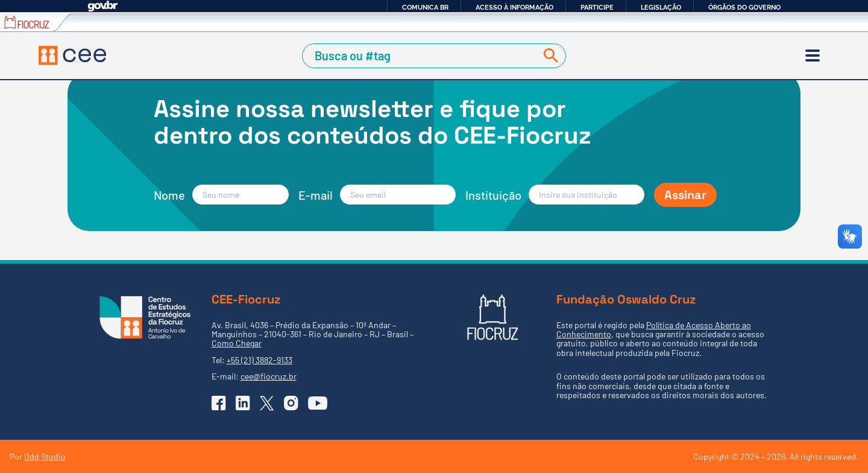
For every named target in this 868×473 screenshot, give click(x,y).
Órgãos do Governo (744, 7)
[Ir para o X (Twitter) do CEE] (267, 403)
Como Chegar (237, 343)
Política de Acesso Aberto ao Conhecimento (654, 329)
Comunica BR (425, 7)
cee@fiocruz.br (269, 376)
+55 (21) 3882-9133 (259, 360)
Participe (597, 7)
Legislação (661, 7)
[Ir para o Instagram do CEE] (291, 403)
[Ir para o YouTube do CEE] (318, 403)
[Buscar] (549, 56)
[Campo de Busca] (421, 56)
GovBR (102, 6)
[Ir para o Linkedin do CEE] (243, 403)
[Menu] (813, 56)
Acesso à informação (514, 7)
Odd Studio (45, 456)
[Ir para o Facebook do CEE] (219, 403)
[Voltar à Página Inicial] (72, 56)
